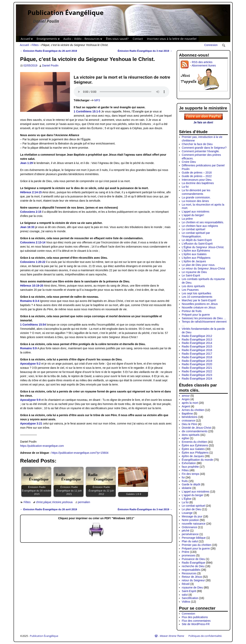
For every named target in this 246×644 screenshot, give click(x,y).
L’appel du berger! (193, 215)
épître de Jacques (193, 456)
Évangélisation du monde (197, 460)
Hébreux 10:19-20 (32, 286)
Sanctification (190, 598)
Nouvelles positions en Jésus (200, 304)
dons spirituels (191, 435)
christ (39, 502)
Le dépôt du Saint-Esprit (197, 240)
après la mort (190, 403)
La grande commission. (196, 197)
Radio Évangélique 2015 (197, 346)
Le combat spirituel (194, 229)
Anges (186, 399)
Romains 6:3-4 (30, 301)
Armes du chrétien (193, 410)
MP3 (97, 100)
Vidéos (186, 602)
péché (186, 531)
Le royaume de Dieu (194, 272)
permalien (84, 502)
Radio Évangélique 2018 (197, 357)
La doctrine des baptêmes (198, 183)
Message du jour (192, 516)
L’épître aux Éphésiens (196, 251)
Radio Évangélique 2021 (197, 368)
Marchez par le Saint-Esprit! (199, 300)
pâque (47, 502)
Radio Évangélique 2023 (197, 375)
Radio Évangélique (194, 563)
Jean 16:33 (27, 227)
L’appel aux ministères (196, 212)
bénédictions (190, 417)
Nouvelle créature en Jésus (199, 307)
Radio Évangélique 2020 (197, 364)
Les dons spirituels (193, 286)
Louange (187, 513)
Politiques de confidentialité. (205, 636)
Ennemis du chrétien (195, 442)
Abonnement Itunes (204, 65)
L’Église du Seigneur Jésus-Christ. (203, 247)
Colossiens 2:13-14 (33, 242)
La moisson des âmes (195, 201)
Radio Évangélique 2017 (197, 354)
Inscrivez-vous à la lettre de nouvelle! (172, 39)
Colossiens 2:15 (31, 212)
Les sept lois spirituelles (197, 293)
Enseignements (49, 39)
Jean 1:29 (26, 163)
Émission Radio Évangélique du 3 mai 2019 (145, 51)
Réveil (186, 584)
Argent (186, 406)
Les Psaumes (190, 290)
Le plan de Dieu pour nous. (199, 265)
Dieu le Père (190, 424)
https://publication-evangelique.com (42, 446)
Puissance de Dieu (194, 559)
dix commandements (195, 431)
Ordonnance (190, 527)
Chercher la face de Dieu (197, 144)
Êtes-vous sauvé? (117, 39)
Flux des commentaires (196, 621)
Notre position (190, 520)
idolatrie (187, 488)
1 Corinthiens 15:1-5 (87, 111)
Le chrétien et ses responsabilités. (203, 222)
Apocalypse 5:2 (30, 364)
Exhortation (189, 463)
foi (183, 477)
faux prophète (190, 467)
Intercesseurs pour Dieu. (197, 180)
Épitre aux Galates (193, 449)
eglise (186, 438)
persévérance (190, 534)
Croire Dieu (189, 162)
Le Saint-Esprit (191, 275)
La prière (187, 219)
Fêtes (35, 45)
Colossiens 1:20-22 (33, 262)
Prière (186, 552)
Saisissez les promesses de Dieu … (204, 318)
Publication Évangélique (66, 12)
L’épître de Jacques (194, 261)
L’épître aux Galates (194, 254)
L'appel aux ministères (196, 492)
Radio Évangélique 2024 (197, 379)
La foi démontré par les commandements (196, 192)
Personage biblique (194, 538)
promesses (189, 555)
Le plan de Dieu (192, 509)
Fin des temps (191, 474)
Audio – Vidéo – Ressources (84, 39)
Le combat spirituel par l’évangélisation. (196, 235)
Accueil (28, 39)
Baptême (187, 414)
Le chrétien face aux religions (200, 226)
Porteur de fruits (192, 311)
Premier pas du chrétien (197, 545)
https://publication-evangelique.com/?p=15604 (80, 453)
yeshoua (67, 502)
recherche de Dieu (193, 566)
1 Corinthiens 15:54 (33, 325)
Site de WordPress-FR (196, 624)
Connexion (211, 45)
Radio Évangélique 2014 (197, 343)
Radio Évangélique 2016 (197, 350)
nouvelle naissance (194, 524)
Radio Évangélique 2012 (197, 336)
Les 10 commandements (197, 297)
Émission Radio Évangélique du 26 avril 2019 (49, 51)
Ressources (189, 573)
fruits (185, 481)
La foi (185, 187)
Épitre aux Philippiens (195, 453)
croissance (189, 421)
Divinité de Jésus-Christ (197, 428)
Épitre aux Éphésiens (195, 445)
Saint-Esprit (189, 591)
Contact (138, 39)
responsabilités (191, 570)
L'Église (187, 499)
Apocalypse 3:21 (31, 423)
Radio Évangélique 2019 (197, 361)
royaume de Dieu (193, 587)
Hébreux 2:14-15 (31, 192)
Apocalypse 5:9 (30, 400)
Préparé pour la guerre (196, 315)
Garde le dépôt (191, 484)
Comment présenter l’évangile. (201, 151)
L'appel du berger (193, 495)
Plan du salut (190, 541)
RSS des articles (202, 62)
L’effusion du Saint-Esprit (197, 244)
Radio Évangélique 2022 (197, 371)
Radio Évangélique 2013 (197, 340)
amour (186, 396)
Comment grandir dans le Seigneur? (204, 148)
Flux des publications (195, 617)
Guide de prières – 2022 (197, 176)
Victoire (57, 502)
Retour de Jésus (192, 577)
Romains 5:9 (28, 348)
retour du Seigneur (193, 580)
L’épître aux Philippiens (196, 258)
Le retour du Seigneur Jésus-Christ (203, 268)
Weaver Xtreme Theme (172, 636)
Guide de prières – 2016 (197, 173)
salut (185, 595)
